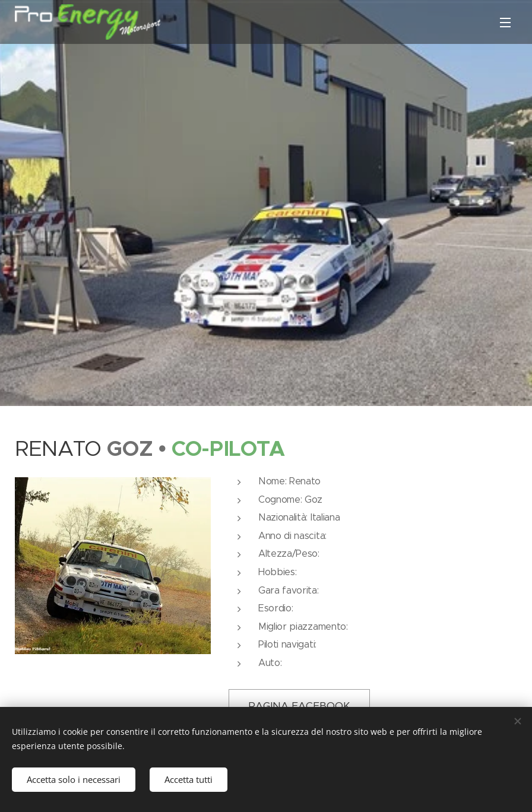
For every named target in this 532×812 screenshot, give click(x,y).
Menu (505, 23)
